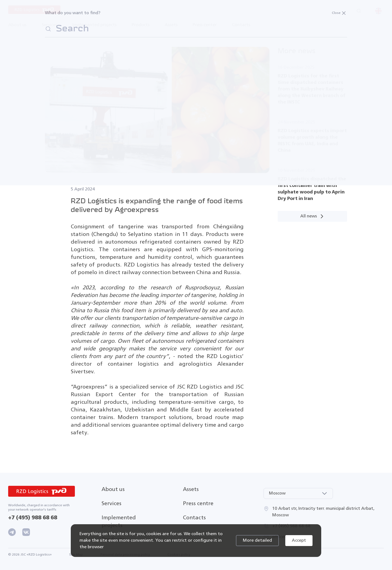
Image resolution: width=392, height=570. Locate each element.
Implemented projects (94, 25)
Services (111, 504)
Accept (299, 541)
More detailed (257, 541)
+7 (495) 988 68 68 (33, 518)
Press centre (198, 504)
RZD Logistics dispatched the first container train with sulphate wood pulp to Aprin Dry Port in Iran (312, 189)
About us (113, 489)
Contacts (241, 25)
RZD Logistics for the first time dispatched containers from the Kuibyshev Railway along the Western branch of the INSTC (312, 89)
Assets (191, 489)
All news (312, 216)
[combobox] (298, 493)
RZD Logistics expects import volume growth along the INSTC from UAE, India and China (312, 141)
